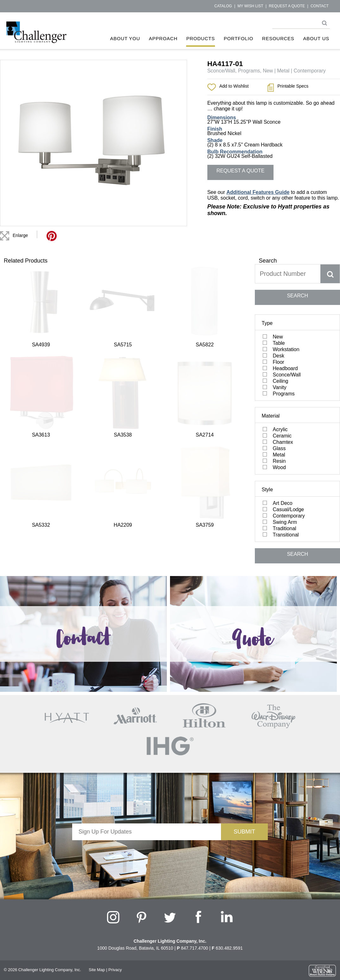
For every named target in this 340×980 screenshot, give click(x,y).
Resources (278, 38)
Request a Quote (287, 6)
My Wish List (250, 6)
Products (200, 38)
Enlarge (20, 235)
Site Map (97, 970)
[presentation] (147, 853)
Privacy (115, 970)
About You (125, 38)
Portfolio (239, 38)
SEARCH (297, 296)
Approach (163, 38)
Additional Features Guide (258, 192)
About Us (316, 38)
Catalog (223, 6)
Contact (320, 6)
